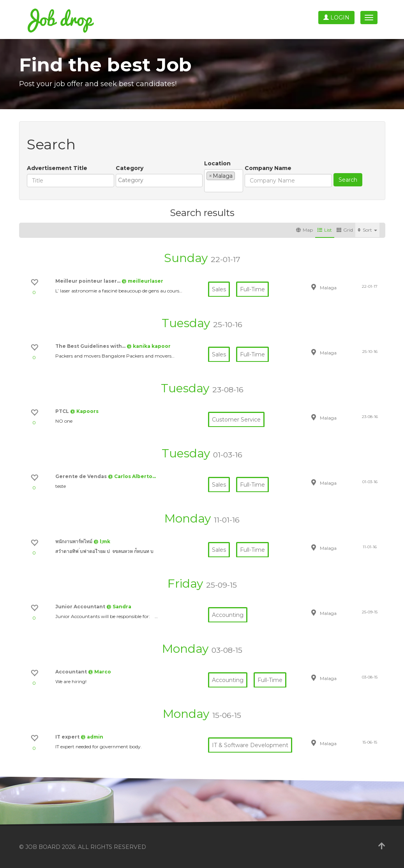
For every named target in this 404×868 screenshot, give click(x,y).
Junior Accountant (81, 607)
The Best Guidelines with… (91, 346)
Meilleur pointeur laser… (88, 281)
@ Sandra (119, 607)
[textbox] (161, 180)
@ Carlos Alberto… (132, 476)
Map (304, 230)
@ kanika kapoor (149, 346)
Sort (367, 230)
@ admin (92, 737)
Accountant (72, 672)
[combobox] (159, 181)
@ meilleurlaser (142, 281)
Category (130, 168)
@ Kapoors (84, 411)
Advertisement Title (57, 168)
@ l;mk (102, 541)
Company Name (268, 168)
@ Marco (100, 672)
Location (217, 163)
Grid (345, 230)
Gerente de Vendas (82, 476)
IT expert (68, 737)
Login (336, 18)
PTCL (63, 411)
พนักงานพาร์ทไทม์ (74, 541)
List (325, 230)
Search (348, 180)
